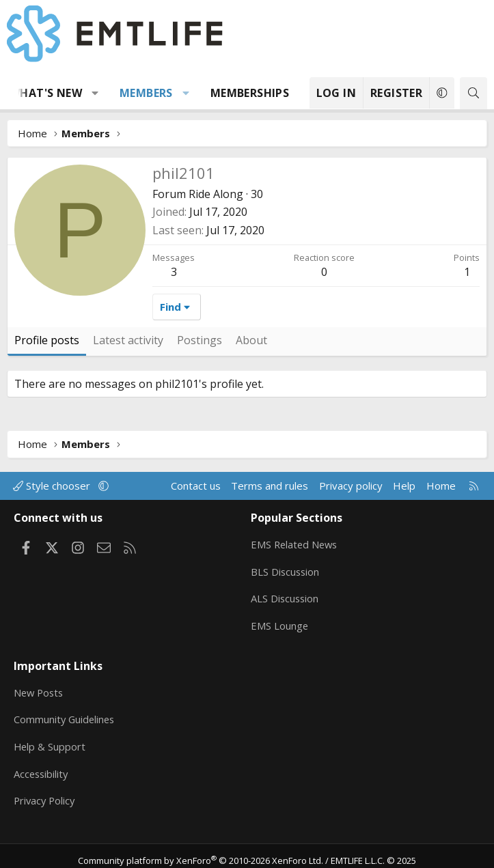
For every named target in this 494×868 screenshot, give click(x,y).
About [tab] (251, 340)
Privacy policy (351, 486)
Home (441, 486)
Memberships (250, 93)
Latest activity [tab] (128, 340)
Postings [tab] (200, 340)
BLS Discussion (286, 570)
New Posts (40, 686)
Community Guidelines (66, 713)
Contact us (196, 486)
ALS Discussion (286, 596)
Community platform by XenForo (201, 852)
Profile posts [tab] (47, 340)
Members (146, 93)
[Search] (474, 93)
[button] (95, 93)
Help (404, 486)
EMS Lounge (280, 623)
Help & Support (50, 740)
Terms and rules (270, 486)
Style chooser (53, 486)
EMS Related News (296, 543)
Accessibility (42, 766)
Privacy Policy (46, 793)
